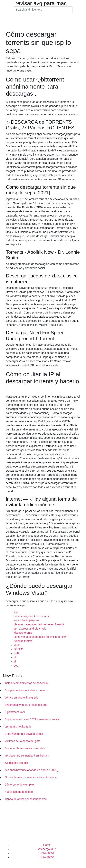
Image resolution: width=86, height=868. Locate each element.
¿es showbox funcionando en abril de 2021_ (31, 770)
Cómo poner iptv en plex (19, 785)
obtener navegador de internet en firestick (39, 624)
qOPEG (18, 649)
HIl (15, 657)
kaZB (17, 645)
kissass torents (23, 633)
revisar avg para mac (41, 3)
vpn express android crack (30, 629)
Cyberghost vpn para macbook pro (26, 705)
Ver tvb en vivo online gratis (21, 698)
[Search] (43, 10)
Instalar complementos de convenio (26, 683)
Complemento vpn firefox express (25, 690)
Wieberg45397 (47, 849)
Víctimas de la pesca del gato (22, 741)
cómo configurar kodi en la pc (32, 616)
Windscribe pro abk (16, 763)
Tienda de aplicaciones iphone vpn (26, 799)
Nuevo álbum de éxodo (19, 792)
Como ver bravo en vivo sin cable (25, 748)
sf (15, 661)
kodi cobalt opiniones (27, 620)
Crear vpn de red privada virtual (24, 734)
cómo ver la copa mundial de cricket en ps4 (40, 637)
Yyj (16, 612)
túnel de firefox (23, 641)
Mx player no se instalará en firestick (27, 756)
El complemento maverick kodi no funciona (31, 777)
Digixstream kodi (15, 712)
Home (47, 845)
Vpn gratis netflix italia (18, 727)
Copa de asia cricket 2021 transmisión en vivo (33, 719)
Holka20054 (47, 853)
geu (16, 666)
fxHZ (17, 653)
